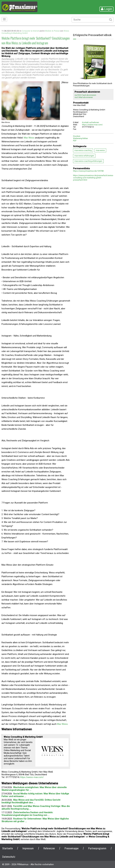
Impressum (28, 848)
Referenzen (49, 848)
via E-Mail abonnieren (84, 97)
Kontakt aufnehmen (91, 122)
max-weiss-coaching (83, 150)
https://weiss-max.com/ (32, 777)
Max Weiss (29, 138)
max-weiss (100, 150)
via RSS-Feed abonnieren (85, 95)
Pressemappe (72, 848)
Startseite (7, 848)
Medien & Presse (52, 31)
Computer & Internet (30, 31)
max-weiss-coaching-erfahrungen (88, 161)
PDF (75, 141)
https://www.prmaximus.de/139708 (88, 171)
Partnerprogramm (97, 848)
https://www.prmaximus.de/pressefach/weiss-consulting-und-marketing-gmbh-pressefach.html (93, 178)
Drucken (77, 136)
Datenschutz (9, 857)
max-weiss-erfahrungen (84, 156)
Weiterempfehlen (80, 138)
